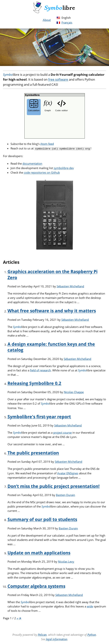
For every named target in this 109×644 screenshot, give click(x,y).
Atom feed (47, 144)
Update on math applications (39, 552)
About (47, 20)
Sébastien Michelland (70, 286)
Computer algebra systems (36, 586)
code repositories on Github (42, 172)
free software (58, 79)
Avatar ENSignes (68, 473)
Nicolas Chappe (74, 392)
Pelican (42, 634)
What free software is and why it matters (52, 310)
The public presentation (33, 452)
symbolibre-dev (64, 168)
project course (62, 432)
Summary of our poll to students (42, 519)
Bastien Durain (65, 495)
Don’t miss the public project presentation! (54, 486)
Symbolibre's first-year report (39, 416)
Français (67, 22)
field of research (40, 370)
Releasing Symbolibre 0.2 (34, 383)
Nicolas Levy (66, 561)
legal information (57, 639)
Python (92, 634)
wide (90, 606)
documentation (32, 163)
